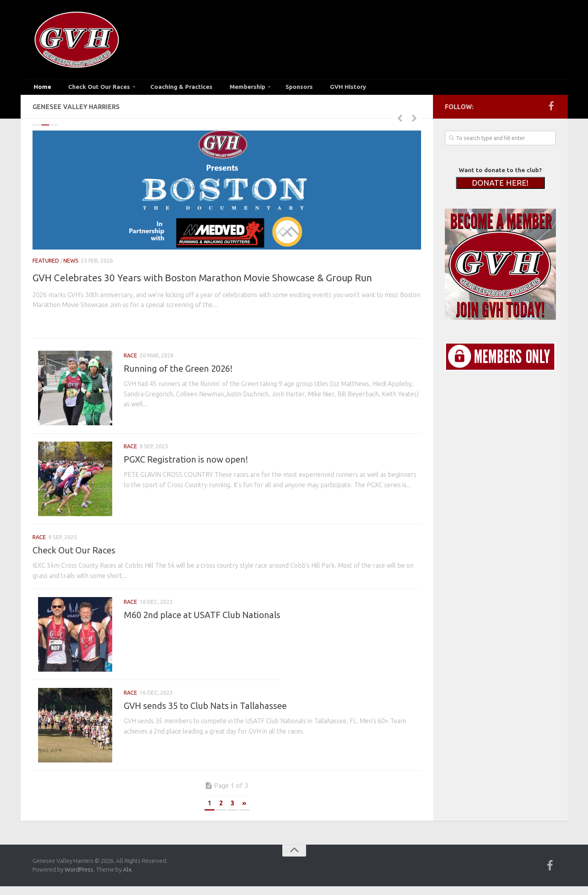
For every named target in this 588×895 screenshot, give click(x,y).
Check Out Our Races (90, 89)
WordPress (79, 884)
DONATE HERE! (500, 187)
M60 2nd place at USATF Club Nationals (202, 619)
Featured (46, 265)
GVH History (313, 89)
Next (414, 122)
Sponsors (271, 89)
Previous (400, 122)
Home (41, 89)
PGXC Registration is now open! (186, 459)
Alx (127, 884)
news (71, 265)
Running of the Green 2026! (178, 364)
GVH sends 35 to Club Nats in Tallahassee (205, 715)
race (130, 351)
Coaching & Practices (165, 89)
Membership (223, 89)
